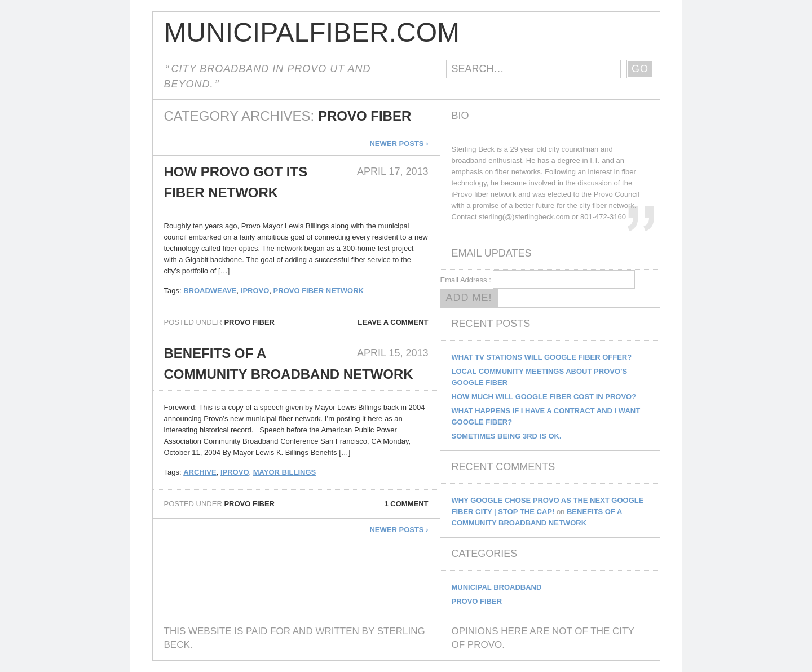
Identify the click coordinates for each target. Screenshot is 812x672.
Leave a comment (393, 322)
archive (200, 472)
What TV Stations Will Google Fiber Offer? (542, 357)
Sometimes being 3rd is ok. (507, 436)
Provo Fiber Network (319, 291)
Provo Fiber (249, 322)
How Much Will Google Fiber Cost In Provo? (544, 397)
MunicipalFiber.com (302, 32)
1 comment (407, 504)
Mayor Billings (284, 472)
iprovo (255, 291)
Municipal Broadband (497, 587)
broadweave (210, 291)
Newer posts (399, 143)
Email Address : (466, 280)
